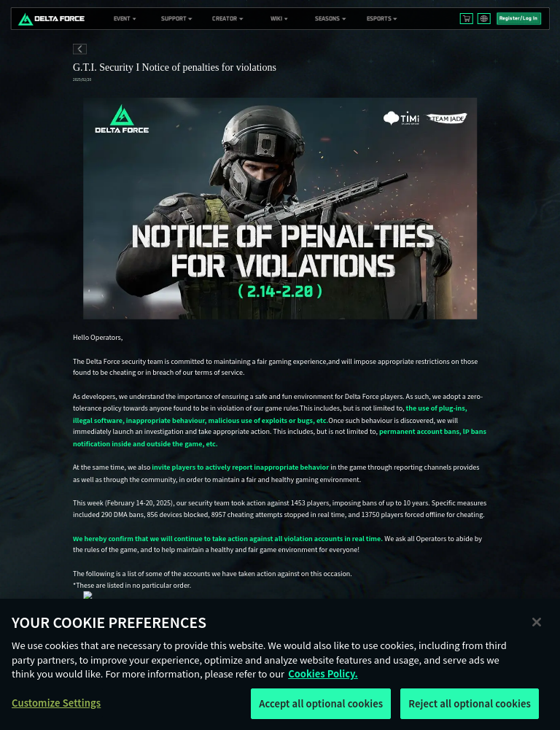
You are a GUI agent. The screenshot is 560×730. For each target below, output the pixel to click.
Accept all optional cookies (321, 709)
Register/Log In (518, 18)
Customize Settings (56, 708)
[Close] (537, 627)
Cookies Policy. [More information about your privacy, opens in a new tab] (323, 679)
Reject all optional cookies (470, 709)
